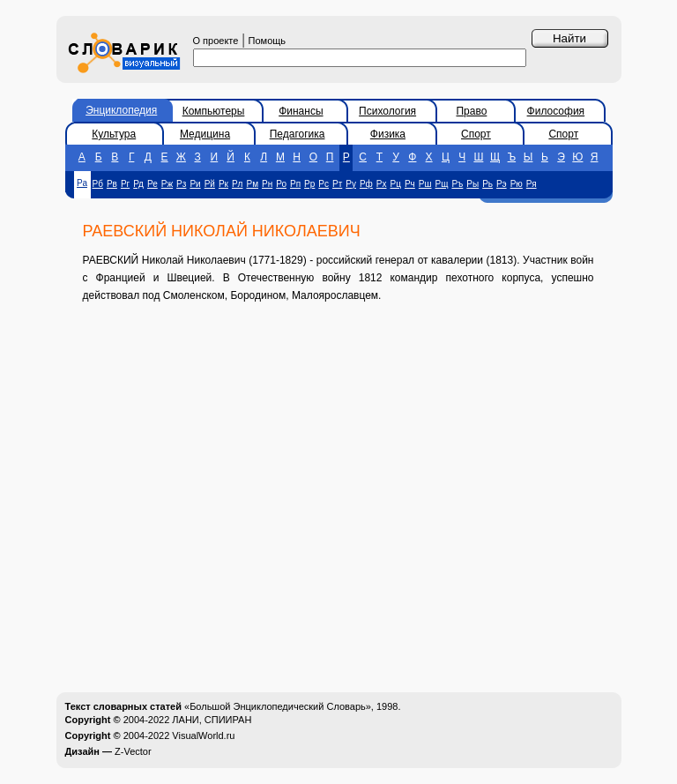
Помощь (268, 41)
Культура (114, 134)
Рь (487, 184)
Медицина (205, 134)
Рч (410, 184)
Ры (472, 184)
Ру (351, 184)
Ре (153, 184)
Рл (238, 184)
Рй (210, 184)
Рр (309, 184)
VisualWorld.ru (203, 735)
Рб (98, 184)
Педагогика (298, 134)
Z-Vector (133, 751)
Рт (337, 184)
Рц (396, 184)
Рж (167, 184)
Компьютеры (214, 111)
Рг (125, 184)
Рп (295, 184)
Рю (517, 184)
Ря (532, 184)
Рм (252, 184)
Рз (181, 184)
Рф (366, 184)
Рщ (442, 184)
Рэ (502, 184)
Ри (195, 184)
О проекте (216, 41)
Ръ (457, 184)
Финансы (301, 111)
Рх (382, 184)
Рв (112, 184)
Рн (267, 184)
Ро (281, 184)
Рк (223, 184)
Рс (324, 184)
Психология (387, 111)
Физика (388, 134)
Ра (82, 183)
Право (471, 111)
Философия (556, 111)
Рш (425, 184)
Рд (138, 184)
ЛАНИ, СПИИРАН (212, 720)
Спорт (476, 134)
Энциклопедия (121, 110)
